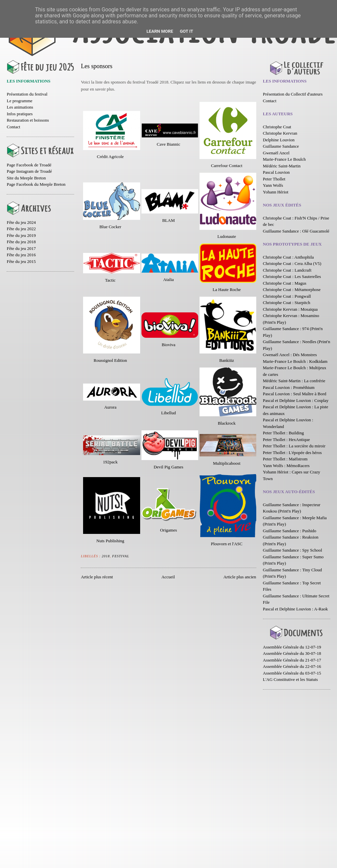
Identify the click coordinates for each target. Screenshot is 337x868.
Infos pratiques (20, 114)
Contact (13, 127)
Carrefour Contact (227, 166)
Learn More (160, 31)
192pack (110, 462)
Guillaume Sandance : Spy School (293, 550)
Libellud (168, 413)
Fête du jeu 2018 (21, 242)
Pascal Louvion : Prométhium (289, 387)
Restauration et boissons (28, 120)
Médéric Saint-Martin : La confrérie (294, 381)
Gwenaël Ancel (276, 153)
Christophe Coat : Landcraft (287, 270)
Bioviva (168, 345)
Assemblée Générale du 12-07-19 (292, 647)
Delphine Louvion (279, 140)
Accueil (168, 577)
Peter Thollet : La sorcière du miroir (294, 446)
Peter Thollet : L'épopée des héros (292, 453)
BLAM (168, 220)
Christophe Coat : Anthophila (288, 257)
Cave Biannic (168, 144)
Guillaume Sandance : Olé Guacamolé (296, 231)
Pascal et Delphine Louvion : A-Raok (295, 609)
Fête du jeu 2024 (21, 222)
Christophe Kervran (280, 133)
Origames (169, 530)
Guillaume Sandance (281, 146)
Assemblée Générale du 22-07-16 (292, 666)
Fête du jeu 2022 (21, 229)
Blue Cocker (110, 227)
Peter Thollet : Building (283, 433)
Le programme (20, 101)
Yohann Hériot (276, 192)
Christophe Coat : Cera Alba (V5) (292, 263)
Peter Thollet (274, 179)
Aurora (110, 407)
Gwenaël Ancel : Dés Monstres (290, 355)
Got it (187, 31)
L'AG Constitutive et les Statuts (290, 679)
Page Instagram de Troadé (29, 171)
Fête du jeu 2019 (21, 235)
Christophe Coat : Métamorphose (292, 290)
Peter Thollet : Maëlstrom (285, 459)
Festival (121, 556)
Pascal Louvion (276, 172)
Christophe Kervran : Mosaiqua (290, 309)
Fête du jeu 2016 (21, 255)
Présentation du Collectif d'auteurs (293, 94)
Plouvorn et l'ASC (227, 544)
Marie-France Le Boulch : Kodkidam (295, 361)
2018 (106, 556)
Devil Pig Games (169, 467)
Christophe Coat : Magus (285, 283)
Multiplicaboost (227, 463)
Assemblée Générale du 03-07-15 (292, 673)
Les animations (20, 107)
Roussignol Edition (110, 360)
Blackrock (227, 423)
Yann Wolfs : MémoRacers (286, 466)
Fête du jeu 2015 (21, 261)
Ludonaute (227, 236)
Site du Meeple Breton (26, 178)
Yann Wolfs (273, 185)
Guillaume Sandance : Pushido (290, 531)
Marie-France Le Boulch (284, 159)
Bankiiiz (227, 360)
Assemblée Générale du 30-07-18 (292, 653)
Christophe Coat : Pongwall (287, 296)
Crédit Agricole (110, 157)
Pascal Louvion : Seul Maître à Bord (295, 394)
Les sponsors (96, 66)
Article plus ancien (240, 577)
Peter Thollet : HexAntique (286, 440)
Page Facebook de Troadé (29, 165)
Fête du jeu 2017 (21, 248)
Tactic (110, 280)
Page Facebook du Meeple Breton (36, 184)
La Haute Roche (227, 290)
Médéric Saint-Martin (282, 166)
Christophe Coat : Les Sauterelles (292, 276)
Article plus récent (97, 577)
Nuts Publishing (110, 541)
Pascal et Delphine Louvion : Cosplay (296, 400)
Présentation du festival (27, 94)
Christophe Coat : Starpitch (287, 303)
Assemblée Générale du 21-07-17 (292, 660)
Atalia (168, 279)
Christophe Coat (277, 127)
